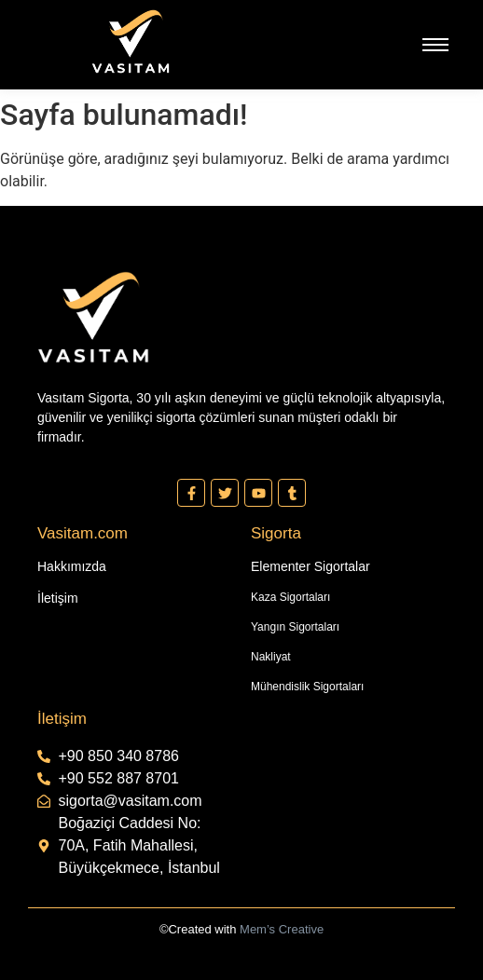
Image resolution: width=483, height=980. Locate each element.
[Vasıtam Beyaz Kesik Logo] (131, 41)
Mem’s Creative (282, 929)
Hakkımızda (72, 566)
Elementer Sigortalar (310, 566)
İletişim (58, 598)
